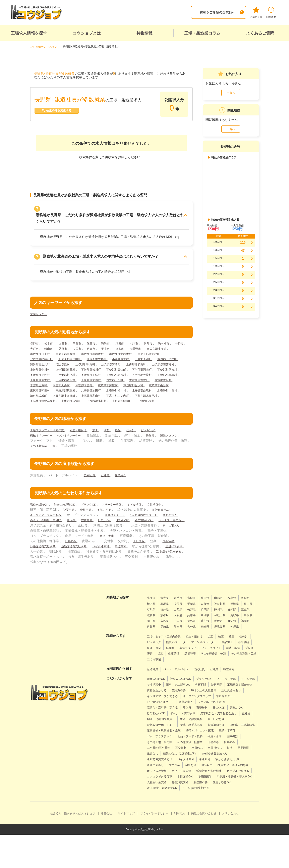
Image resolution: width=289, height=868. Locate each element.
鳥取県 (184, 631)
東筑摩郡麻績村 (92, 390)
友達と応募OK (178, 815)
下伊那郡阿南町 (70, 375)
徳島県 (152, 637)
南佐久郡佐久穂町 (43, 359)
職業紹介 (124, 486)
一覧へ (231, 93)
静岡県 (152, 626)
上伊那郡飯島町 (42, 370)
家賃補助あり (224, 747)
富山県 (166, 620)
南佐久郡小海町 (42, 354)
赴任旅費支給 (229, 810)
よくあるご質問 (260, 33)
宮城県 (196, 608)
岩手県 (181, 608)
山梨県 (210, 620)
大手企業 (153, 793)
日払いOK (135, 531)
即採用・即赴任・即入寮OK (167, 810)
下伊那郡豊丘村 (42, 385)
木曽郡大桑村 (40, 390)
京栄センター (40, 314)
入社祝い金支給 (203, 810)
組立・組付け (84, 441)
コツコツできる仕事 (192, 804)
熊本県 (152, 643)
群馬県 (181, 614)
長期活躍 (68, 557)
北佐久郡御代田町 (107, 359)
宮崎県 (181, 643)
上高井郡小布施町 (97, 401)
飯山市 (66, 349)
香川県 (166, 637)
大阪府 (225, 626)
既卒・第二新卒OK (203, 701)
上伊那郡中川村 (102, 370)
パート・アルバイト (179, 685)
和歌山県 (168, 631)
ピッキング (161, 441)
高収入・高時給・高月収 (70, 531)
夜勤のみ (205, 770)
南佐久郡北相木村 (160, 354)
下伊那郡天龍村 (99, 380)
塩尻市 (97, 349)
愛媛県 (181, 637)
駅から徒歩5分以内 (203, 787)
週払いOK (155, 531)
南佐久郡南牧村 (99, 354)
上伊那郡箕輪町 (174, 364)
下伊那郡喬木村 (155, 380)
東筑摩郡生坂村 (120, 390)
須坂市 (128, 343)
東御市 (144, 349)
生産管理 (239, 670)
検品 (128, 441)
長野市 (35, 343)
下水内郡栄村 (40, 411)
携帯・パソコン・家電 (163, 758)
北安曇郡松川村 (127, 396)
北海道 (152, 608)
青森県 (166, 608)
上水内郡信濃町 (108, 406)
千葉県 (210, 614)
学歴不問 (70, 520)
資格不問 (89, 520)
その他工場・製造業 (234, 764)
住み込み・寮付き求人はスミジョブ (73, 847)
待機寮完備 (242, 804)
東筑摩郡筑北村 (70, 396)
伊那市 (160, 343)
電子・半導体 (194, 758)
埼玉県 (196, 614)
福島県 (240, 608)
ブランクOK (96, 515)
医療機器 (208, 764)
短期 (207, 775)
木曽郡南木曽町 (124, 385)
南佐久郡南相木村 (128, 354)
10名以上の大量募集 (162, 712)
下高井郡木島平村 (43, 406)
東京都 (225, 614)
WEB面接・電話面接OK (211, 815)
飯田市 (97, 343)
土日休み (37, 557)
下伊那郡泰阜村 (127, 380)
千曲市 (128, 349)
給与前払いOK (41, 536)
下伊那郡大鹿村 (70, 385)
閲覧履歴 (271, 13)
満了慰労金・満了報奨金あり (202, 735)
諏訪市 (113, 343)
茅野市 (82, 349)
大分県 (166, 643)
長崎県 (240, 637)
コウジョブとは (87, 33)
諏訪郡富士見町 (95, 364)
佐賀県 (225, 637)
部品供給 (171, 664)
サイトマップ (126, 847)
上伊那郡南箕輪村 (72, 370)
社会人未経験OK (69, 515)
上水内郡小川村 (136, 406)
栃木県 (166, 614)
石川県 (181, 620)
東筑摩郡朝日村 (42, 396)
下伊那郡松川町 (158, 370)
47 (243, 250)
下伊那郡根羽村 (155, 375)
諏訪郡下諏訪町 (67, 364)
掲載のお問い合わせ (204, 847)
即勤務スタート (121, 525)
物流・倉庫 (171, 546)
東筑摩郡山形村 (149, 390)
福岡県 (210, 637)
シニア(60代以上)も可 (184, 724)
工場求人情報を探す (29, 33)
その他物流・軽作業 (161, 770)
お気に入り (256, 13)
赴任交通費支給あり (95, 557)
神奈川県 (241, 614)
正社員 (108, 486)
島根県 (199, 631)
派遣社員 (153, 685)
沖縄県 (214, 643)
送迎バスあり (73, 562)
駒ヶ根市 (177, 343)
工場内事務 (241, 676)
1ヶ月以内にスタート (153, 525)
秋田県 (210, 608)
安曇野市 (161, 349)
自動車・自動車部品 (161, 752)
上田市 (66, 343)
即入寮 (99, 531)
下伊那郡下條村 (42, 380)
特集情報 (144, 33)
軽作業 (158, 446)
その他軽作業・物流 (179, 676)
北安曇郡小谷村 (42, 401)
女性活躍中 (169, 515)
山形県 (225, 608)
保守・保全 (191, 664)
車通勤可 (181, 557)
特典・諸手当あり (197, 747)
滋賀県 (196, 626)
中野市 (35, 349)
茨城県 (152, 614)
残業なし (239, 775)
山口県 (243, 631)
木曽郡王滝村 (176, 385)
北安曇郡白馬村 (155, 396)
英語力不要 (109, 520)
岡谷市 (82, 343)
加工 (103, 441)
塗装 (225, 670)
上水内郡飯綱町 (165, 406)
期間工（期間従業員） (163, 741)
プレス (200, 670)
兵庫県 (240, 626)
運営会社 (106, 847)
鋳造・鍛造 (182, 670)
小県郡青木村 (163, 359)
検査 (116, 441)
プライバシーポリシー (154, 847)
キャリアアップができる (48, 525)
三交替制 (153, 775)
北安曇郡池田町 (99, 396)
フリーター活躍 (121, 515)
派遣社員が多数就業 (216, 798)
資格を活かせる (192, 706)
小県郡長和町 (40, 364)
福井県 (196, 620)
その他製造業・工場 (80, 456)
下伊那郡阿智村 (99, 375)
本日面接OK (220, 804)
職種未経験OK (41, 515)
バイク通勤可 (160, 557)
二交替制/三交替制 (230, 770)
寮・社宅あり (72, 541)
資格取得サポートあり (163, 747)
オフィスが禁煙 (158, 798)
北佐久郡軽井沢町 (75, 359)
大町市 (51, 349)
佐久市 (113, 349)
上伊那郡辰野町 (146, 364)
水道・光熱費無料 (197, 741)
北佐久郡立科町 (136, 359)
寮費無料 (116, 531)
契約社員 (91, 486)
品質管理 (153, 676)
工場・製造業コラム (202, 33)
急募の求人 (39, 531)
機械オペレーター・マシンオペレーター (59, 446)
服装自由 (189, 793)
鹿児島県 (197, 643)
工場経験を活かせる (73, 567)
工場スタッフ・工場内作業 (50, 441)
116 (243, 242)
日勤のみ (125, 551)
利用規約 (180, 847)
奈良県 (152, 631)
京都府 (210, 626)
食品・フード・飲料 (161, 764)
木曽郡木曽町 (65, 390)
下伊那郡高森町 (42, 375)
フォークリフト (158, 670)
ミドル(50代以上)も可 (163, 821)
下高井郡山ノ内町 (157, 401)
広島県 (228, 631)
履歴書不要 (155, 815)
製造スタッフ (40, 451)
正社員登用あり (169, 520)
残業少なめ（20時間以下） (166, 781)
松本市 (51, 343)
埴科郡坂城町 (68, 401)
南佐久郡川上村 (70, 354)
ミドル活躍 (147, 515)
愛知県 (166, 626)
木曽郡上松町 (97, 385)
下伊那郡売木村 (70, 380)
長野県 (225, 620)
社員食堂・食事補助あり (218, 793)
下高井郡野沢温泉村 (76, 406)
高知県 (196, 637)
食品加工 (153, 664)
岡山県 (214, 631)
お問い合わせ (230, 847)
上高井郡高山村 (127, 401)
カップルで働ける (160, 804)
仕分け (142, 441)
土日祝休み (191, 775)
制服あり (171, 793)
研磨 (213, 670)
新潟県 (152, 620)
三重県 (181, 626)
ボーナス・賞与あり (71, 536)
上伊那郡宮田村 (130, 370)
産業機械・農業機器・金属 (200, 752)
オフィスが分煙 (186, 798)
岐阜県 (240, 620)
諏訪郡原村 (120, 364)
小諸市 (144, 343)
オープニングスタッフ (163, 718)
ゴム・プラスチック (223, 758)
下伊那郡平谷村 (127, 375)
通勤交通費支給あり (129, 557)
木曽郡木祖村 (150, 385)
